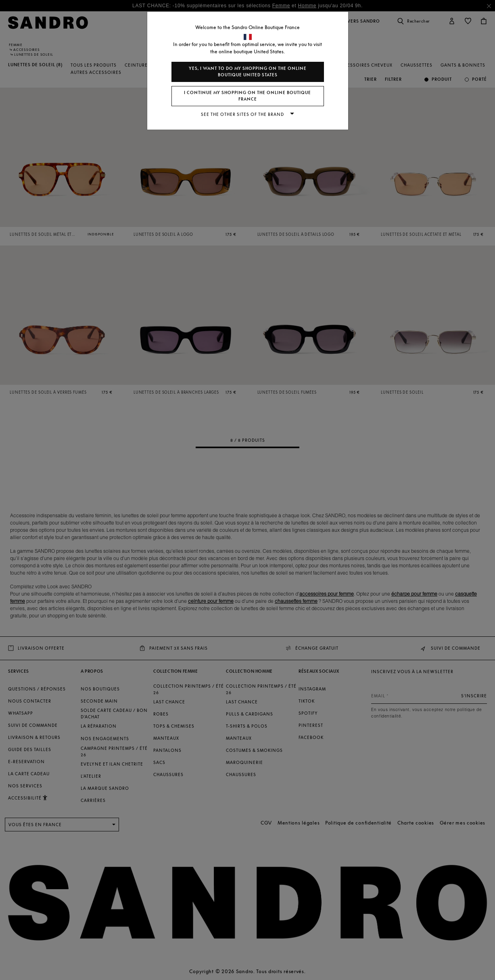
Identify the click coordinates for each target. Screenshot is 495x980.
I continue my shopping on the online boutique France (248, 96)
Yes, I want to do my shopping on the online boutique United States (248, 72)
